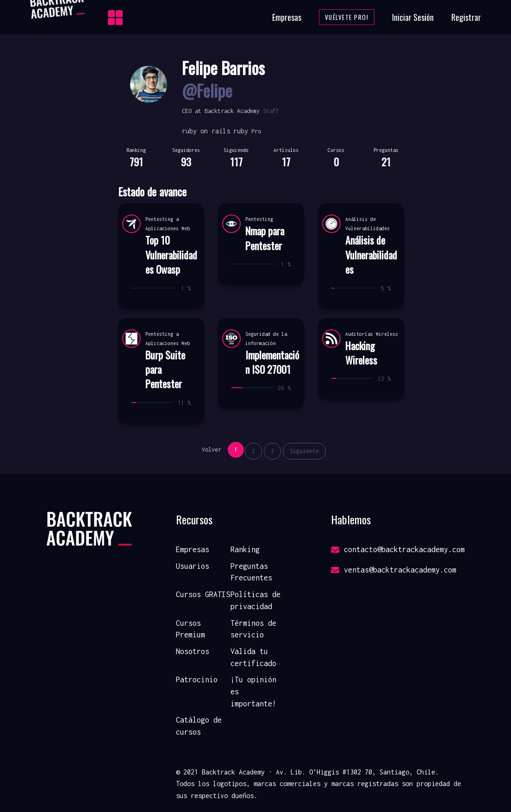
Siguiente (304, 451)
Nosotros (193, 651)
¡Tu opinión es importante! (253, 691)
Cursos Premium (190, 629)
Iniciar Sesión (413, 17)
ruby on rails (206, 131)
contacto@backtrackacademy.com (398, 549)
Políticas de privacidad (255, 600)
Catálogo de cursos (199, 726)
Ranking (245, 549)
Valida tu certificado (253, 657)
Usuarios (193, 566)
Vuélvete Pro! (347, 17)
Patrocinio (197, 680)
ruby (241, 131)
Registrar (466, 17)
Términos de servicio (253, 629)
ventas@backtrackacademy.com (394, 570)
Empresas (287, 17)
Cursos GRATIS (203, 594)
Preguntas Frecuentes (251, 572)
